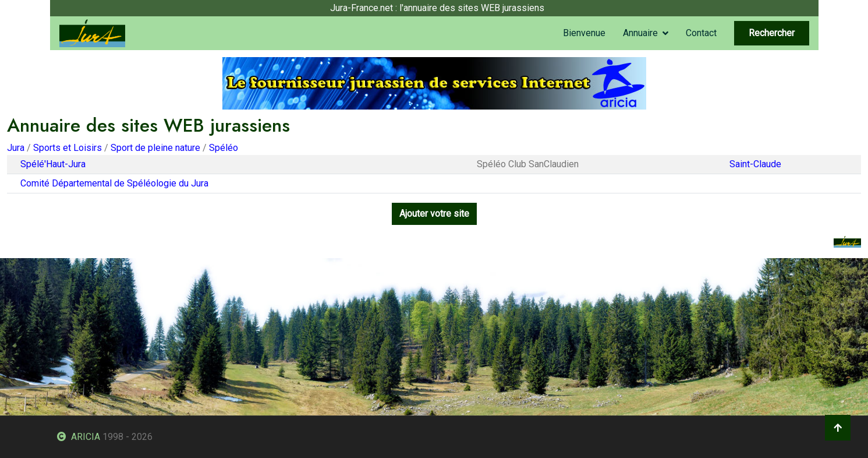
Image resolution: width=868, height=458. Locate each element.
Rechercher (772, 33)
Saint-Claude (755, 164)
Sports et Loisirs (68, 148)
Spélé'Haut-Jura (53, 164)
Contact (701, 33)
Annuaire (640, 33)
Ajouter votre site (434, 214)
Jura (16, 148)
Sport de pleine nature (155, 148)
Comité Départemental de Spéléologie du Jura (114, 183)
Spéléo (224, 148)
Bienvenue (584, 33)
